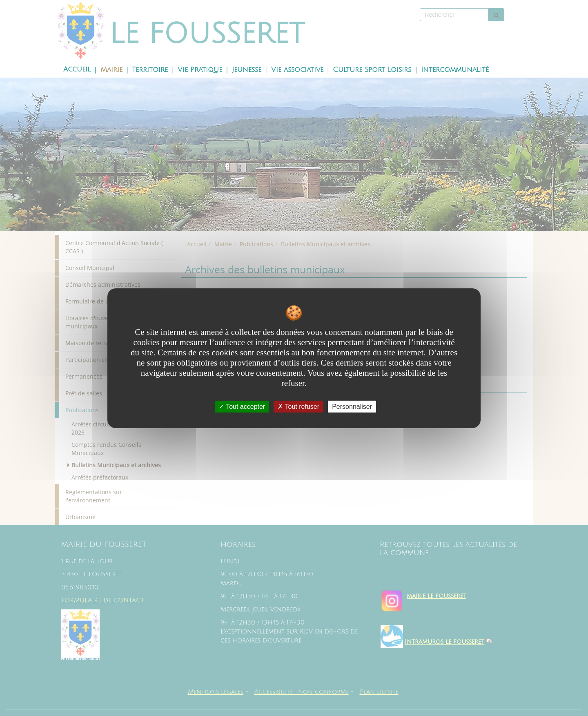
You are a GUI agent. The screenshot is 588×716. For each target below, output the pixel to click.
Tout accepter (242, 406)
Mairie (111, 70)
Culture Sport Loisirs (372, 70)
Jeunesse (247, 70)
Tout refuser (298, 406)
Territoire (150, 70)
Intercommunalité (455, 70)
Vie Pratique (200, 70)
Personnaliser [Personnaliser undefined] (352, 406)
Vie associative (297, 70)
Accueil (77, 69)
